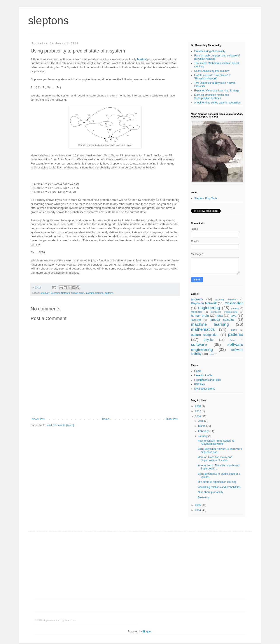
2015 (198, 505)
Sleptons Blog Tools (206, 198)
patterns (109, 293)
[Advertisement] (140, 568)
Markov (142, 59)
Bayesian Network (60, 293)
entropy (235, 308)
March (202, 426)
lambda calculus (222, 320)
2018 (198, 406)
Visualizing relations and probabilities (219, 487)
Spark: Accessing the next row (212, 71)
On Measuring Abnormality (210, 51)
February (204, 431)
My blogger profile (205, 389)
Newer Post (38, 419)
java (234, 316)
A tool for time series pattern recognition (217, 103)
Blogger (147, 632)
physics (209, 340)
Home (106, 419)
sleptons (48, 21)
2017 (198, 411)
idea (220, 316)
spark (211, 354)
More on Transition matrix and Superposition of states (212, 96)
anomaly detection (226, 299)
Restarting (204, 497)
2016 (198, 416)
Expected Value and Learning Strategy (217, 91)
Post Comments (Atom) (60, 425)
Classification (234, 303)
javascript (196, 320)
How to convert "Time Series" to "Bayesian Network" (213, 77)
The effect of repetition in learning (217, 482)
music (234, 330)
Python (233, 340)
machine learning (94, 293)
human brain (78, 293)
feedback (196, 312)
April (201, 421)
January (203, 436)
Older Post (172, 419)
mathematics (203, 329)
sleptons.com (50, 620)
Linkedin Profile (203, 375)
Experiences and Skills (207, 380)
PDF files (200, 384)
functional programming (224, 312)
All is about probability (210, 492)
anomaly (45, 293)
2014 (198, 510)
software (199, 344)
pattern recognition (205, 335)
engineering (209, 308)
